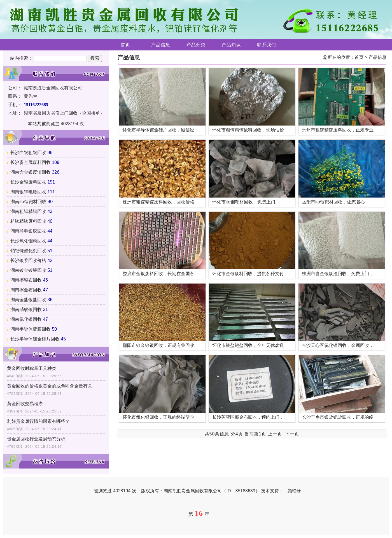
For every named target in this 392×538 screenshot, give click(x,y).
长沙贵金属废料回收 (31, 162)
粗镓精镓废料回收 (28, 221)
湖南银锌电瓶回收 (28, 192)
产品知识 (231, 45)
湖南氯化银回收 (26, 319)
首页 (125, 45)
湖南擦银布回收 (26, 280)
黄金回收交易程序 (25, 404)
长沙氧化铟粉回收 (28, 241)
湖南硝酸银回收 (26, 309)
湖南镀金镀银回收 (28, 270)
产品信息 (161, 45)
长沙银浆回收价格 (28, 260)
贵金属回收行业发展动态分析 (36, 439)
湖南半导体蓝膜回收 (31, 329)
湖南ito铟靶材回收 (28, 202)
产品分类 (196, 45)
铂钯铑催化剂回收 (28, 251)
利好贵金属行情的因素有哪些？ (38, 421)
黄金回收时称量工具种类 (32, 368)
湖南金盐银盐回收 (28, 300)
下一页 (292, 434)
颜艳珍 (294, 491)
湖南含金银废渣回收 (31, 172)
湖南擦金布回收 (26, 290)
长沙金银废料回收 (28, 182)
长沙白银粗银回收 (28, 153)
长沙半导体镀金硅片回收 (35, 339)
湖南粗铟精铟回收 (28, 211)
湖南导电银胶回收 (28, 231)
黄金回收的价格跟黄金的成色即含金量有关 (50, 386)
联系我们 (267, 45)
